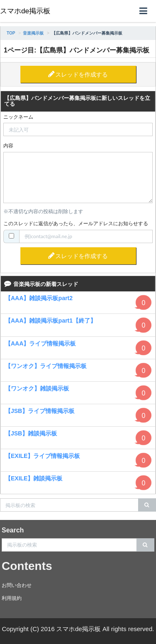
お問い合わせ (17, 585)
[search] (147, 505)
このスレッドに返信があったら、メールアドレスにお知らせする (76, 224)
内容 (8, 146)
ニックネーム (18, 117)
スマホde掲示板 (25, 11)
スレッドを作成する (82, 75)
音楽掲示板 (33, 33)
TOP (11, 33)
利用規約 (12, 598)
